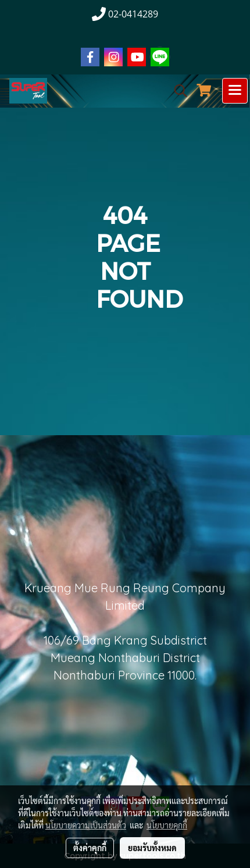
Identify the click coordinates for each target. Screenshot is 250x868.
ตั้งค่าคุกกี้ (90, 848)
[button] (177, 91)
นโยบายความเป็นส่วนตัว (86, 825)
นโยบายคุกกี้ (167, 825)
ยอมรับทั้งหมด (152, 848)
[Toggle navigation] (235, 91)
